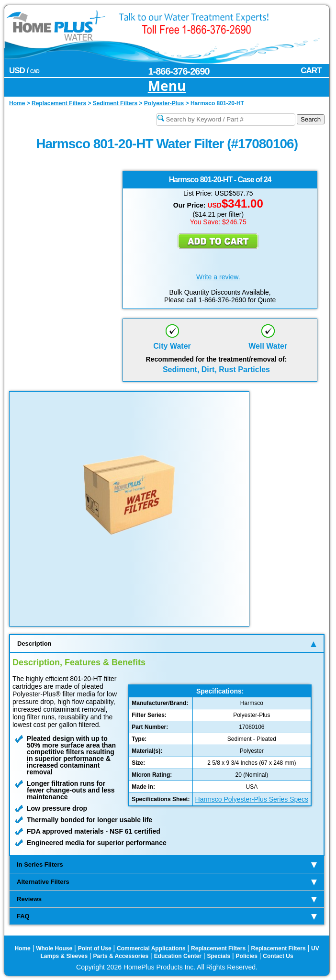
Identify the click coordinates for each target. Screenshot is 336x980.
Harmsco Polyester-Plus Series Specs (252, 799)
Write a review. (218, 277)
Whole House (54, 948)
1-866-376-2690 (179, 71)
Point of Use (95, 948)
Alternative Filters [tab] (167, 882)
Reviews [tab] (167, 899)
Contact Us (278, 956)
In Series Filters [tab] (167, 864)
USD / (24, 71)
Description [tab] (167, 644)
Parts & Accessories (121, 956)
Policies (247, 956)
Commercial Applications (151, 948)
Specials (218, 956)
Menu (167, 86)
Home (22, 948)
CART (311, 71)
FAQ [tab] (167, 916)
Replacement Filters (218, 948)
